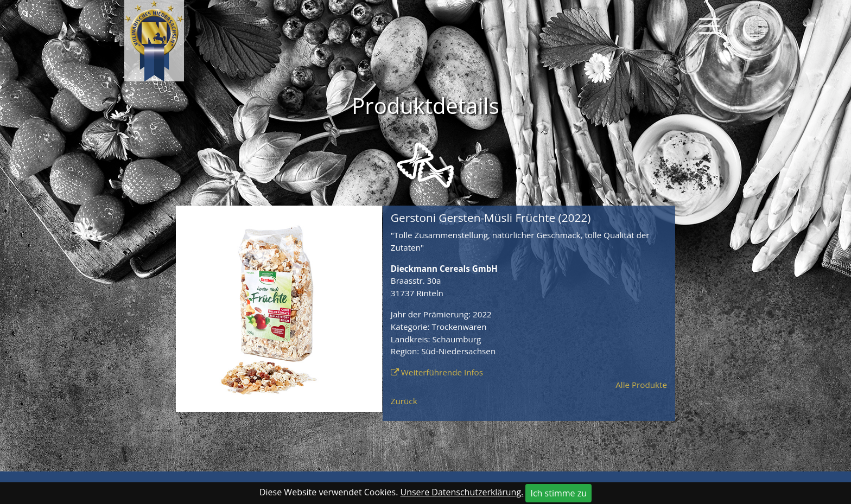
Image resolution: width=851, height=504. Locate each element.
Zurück (404, 401)
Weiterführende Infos (442, 372)
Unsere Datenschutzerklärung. (462, 492)
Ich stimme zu (558, 493)
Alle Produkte (641, 385)
